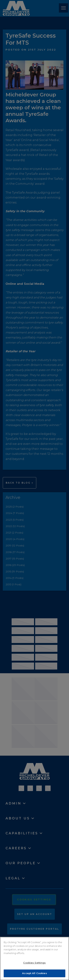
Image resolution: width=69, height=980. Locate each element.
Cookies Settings (34, 964)
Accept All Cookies (34, 974)
